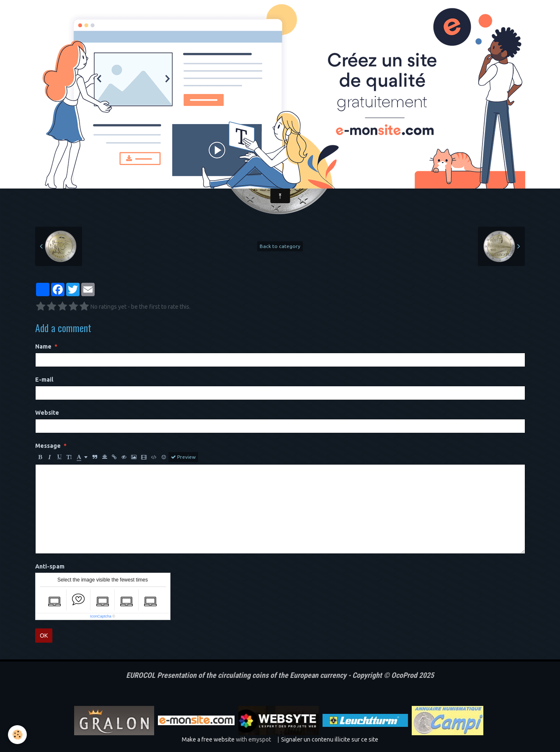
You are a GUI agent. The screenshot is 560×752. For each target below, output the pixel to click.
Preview (183, 457)
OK (44, 636)
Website (47, 413)
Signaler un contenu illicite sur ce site (330, 739)
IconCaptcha (101, 616)
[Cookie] (18, 735)
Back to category (280, 246)
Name (43, 346)
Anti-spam (50, 566)
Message (48, 446)
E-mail (44, 380)
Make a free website (208, 739)
